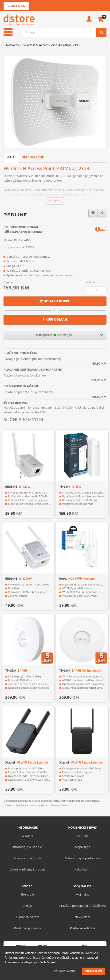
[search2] (101, 32)
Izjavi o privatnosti (85, 958)
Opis (11, 158)
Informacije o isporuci (27, 847)
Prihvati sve (94, 971)
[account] (89, 20)
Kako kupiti (83, 870)
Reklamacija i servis (27, 928)
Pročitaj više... (55, 201)
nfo (100, 230)
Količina (90, 283)
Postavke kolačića (65, 971)
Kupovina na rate (27, 917)
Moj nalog (82, 895)
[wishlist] (93, 213)
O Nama (27, 836)
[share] (102, 213)
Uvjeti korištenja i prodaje (28, 870)
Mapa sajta (82, 847)
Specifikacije (33, 158)
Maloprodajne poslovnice (82, 858)
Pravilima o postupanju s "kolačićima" (31, 963)
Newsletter (82, 917)
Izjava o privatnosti (27, 858)
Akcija (27, 906)
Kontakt (82, 836)
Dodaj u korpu (55, 301)
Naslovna (13, 45)
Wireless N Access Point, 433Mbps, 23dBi (52, 45)
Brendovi (27, 895)
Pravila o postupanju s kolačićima (82, 906)
